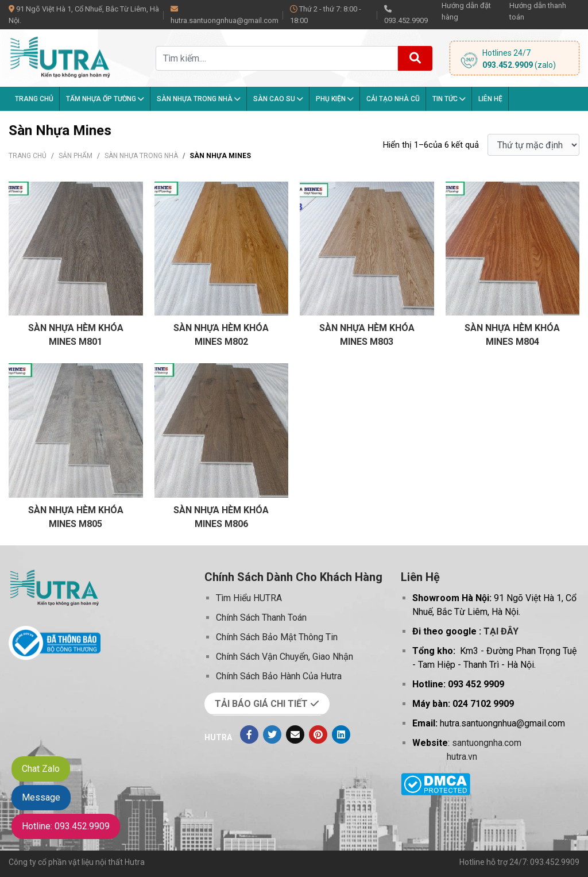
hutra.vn (462, 757)
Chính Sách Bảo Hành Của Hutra (279, 676)
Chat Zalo (41, 769)
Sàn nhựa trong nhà (199, 99)
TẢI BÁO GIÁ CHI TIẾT (267, 704)
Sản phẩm (76, 156)
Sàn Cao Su (278, 99)
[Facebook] (249, 734)
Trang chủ (34, 99)
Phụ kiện (335, 99)
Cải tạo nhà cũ (393, 99)
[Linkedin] (341, 734)
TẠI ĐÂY (501, 631)
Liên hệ (490, 99)
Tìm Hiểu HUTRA (249, 598)
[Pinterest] (318, 734)
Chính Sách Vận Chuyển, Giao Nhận (285, 657)
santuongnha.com (487, 743)
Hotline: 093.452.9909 (66, 826)
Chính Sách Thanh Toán (261, 618)
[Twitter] (272, 734)
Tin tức (449, 99)
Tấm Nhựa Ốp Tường (105, 99)
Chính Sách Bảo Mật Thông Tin (277, 637)
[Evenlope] (295, 734)
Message (41, 797)
